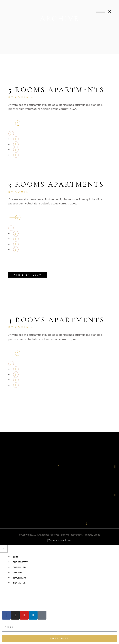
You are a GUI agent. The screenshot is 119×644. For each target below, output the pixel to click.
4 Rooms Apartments (56, 320)
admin (22, 97)
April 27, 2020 (28, 275)
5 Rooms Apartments (56, 90)
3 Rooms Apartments (56, 184)
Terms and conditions (60, 541)
